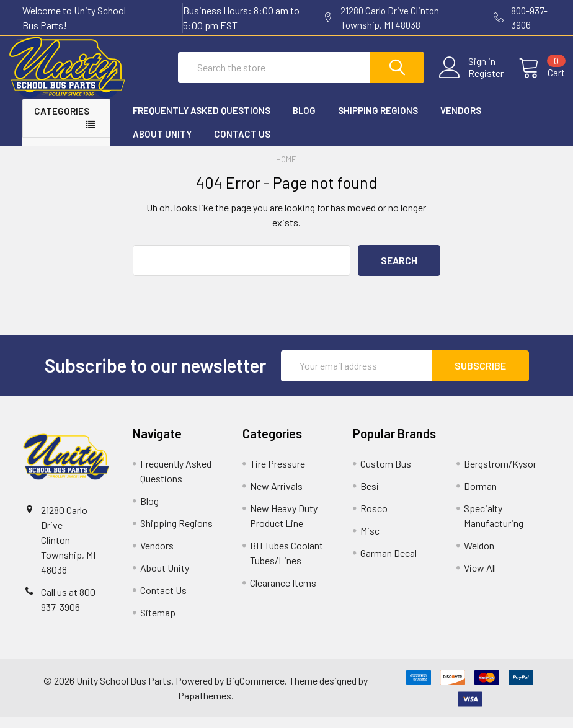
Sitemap (158, 623)
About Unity (162, 145)
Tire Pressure (278, 474)
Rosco (374, 519)
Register (472, 80)
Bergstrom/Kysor (500, 474)
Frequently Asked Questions (202, 121)
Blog (304, 121)
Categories (62, 122)
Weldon (479, 556)
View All (480, 578)
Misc (370, 541)
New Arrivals (276, 496)
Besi (370, 496)
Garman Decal (389, 563)
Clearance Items (283, 593)
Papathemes (205, 706)
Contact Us (242, 145)
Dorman (480, 496)
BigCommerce (255, 691)
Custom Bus (386, 474)
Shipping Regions (378, 121)
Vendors (461, 121)
